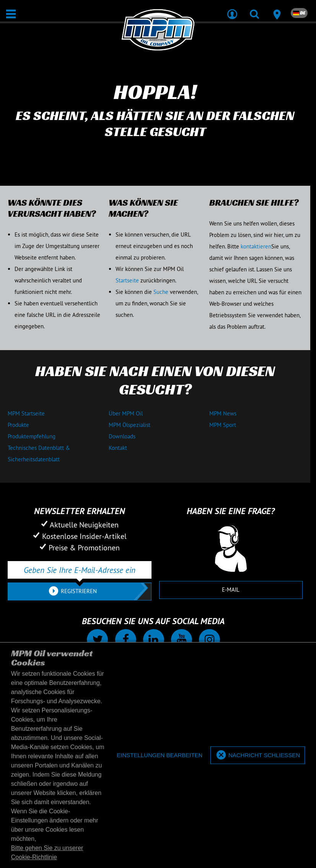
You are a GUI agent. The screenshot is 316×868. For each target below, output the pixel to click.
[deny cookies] (160, 755)
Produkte (18, 425)
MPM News (223, 413)
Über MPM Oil (126, 413)
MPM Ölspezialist (129, 425)
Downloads (122, 436)
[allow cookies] (258, 755)
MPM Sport (223, 425)
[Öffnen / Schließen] (11, 14)
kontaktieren (256, 246)
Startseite (127, 280)
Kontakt (118, 448)
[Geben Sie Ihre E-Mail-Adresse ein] (80, 570)
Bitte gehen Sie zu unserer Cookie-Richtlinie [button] (47, 853)
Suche (161, 292)
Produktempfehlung (32, 436)
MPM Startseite (26, 413)
